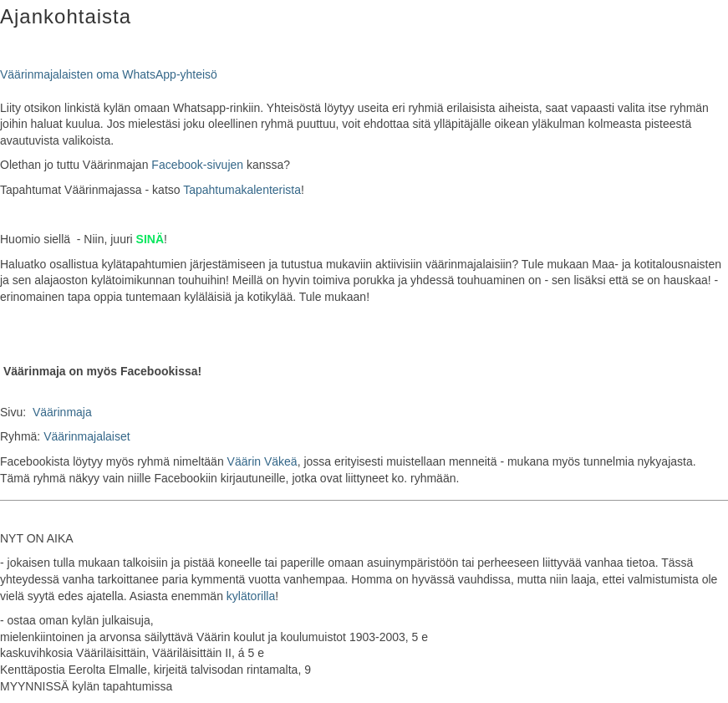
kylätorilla (251, 596)
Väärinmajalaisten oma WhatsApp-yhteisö (109, 74)
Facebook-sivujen (197, 165)
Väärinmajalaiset (87, 436)
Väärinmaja (62, 412)
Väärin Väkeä (262, 461)
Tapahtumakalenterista (242, 190)
